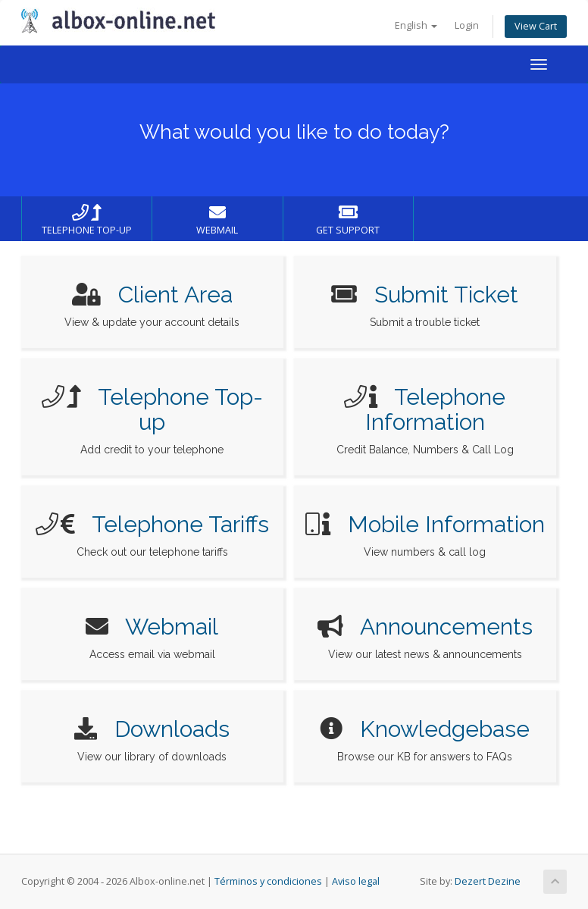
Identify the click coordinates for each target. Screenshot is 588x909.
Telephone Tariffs (180, 524)
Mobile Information (446, 524)
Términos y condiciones (268, 881)
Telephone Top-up (180, 409)
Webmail (172, 627)
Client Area (175, 295)
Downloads (172, 729)
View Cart (536, 26)
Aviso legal (356, 881)
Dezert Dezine (488, 881)
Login (467, 25)
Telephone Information (436, 409)
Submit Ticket (446, 295)
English (416, 25)
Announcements (446, 627)
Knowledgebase (445, 729)
